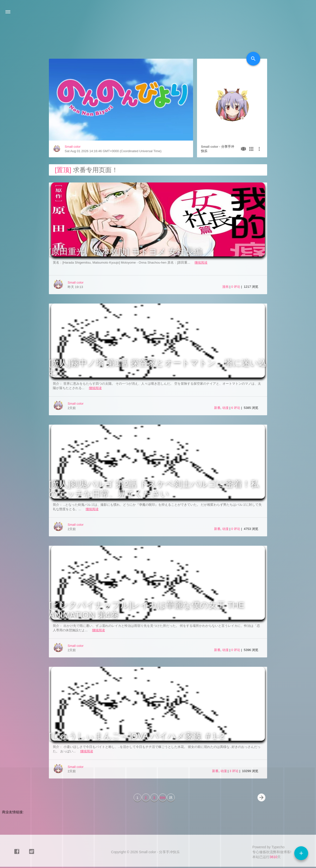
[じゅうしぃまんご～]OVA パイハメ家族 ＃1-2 (137, 736)
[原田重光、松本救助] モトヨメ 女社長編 (125, 252)
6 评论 (236, 408)
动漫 (225, 408)
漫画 (225, 287)
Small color (73, 147)
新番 (217, 408)
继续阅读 (201, 262)
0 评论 (236, 287)
